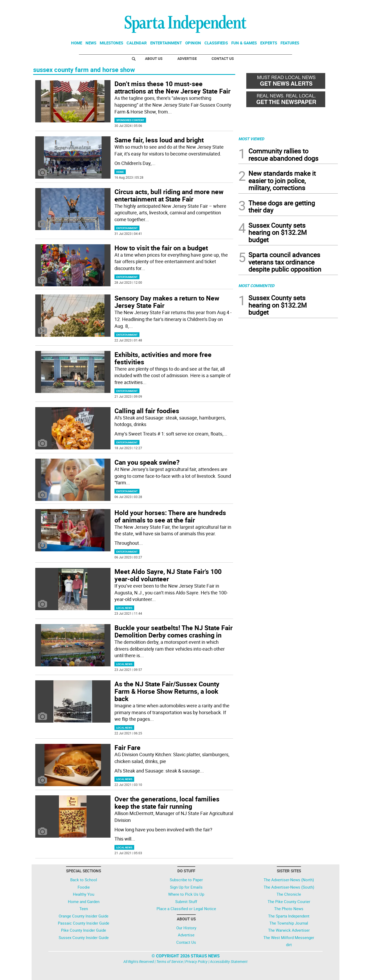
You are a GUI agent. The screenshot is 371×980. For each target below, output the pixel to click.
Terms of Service (170, 961)
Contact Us (223, 58)
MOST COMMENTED (256, 286)
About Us (154, 58)
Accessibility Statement (229, 961)
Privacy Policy (196, 961)
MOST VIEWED (251, 139)
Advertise (187, 58)
